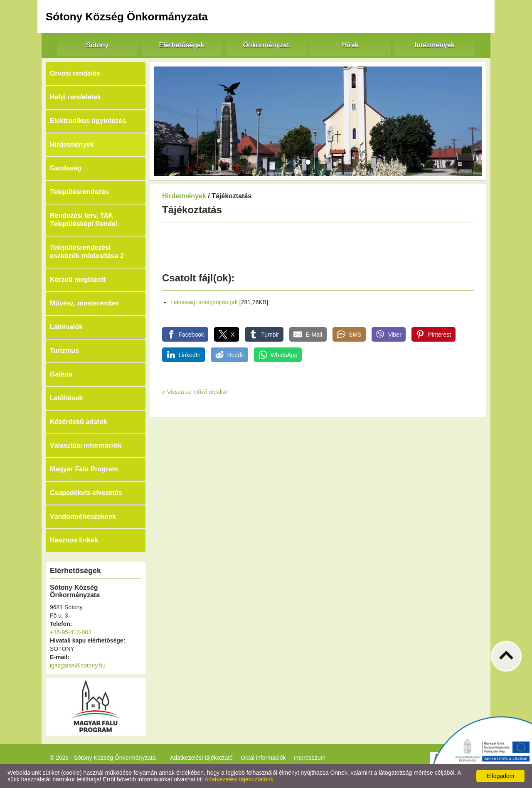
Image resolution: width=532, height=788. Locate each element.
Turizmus (64, 351)
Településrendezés (79, 192)
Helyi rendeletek (75, 97)
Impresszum (310, 758)
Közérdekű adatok (79, 422)
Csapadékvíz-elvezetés (86, 493)
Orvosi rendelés (75, 73)
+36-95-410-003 (71, 632)
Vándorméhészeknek (83, 516)
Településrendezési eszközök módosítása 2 (87, 252)
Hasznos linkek (74, 540)
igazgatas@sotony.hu (78, 665)
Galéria (61, 374)
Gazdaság (66, 168)
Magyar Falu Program (84, 469)
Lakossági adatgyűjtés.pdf (204, 302)
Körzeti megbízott (78, 279)
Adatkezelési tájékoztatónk (239, 779)
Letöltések (66, 398)
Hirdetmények (72, 144)
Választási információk (86, 445)
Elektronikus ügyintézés (88, 121)
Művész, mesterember (85, 303)
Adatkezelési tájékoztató (201, 758)
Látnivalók (66, 327)
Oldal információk (263, 758)
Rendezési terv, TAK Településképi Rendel (84, 220)
